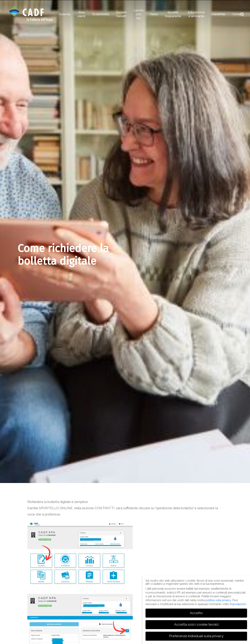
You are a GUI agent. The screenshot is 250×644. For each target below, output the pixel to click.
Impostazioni (238, 604)
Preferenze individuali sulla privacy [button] (196, 636)
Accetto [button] (196, 613)
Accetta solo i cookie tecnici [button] (196, 624)
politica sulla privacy (218, 600)
